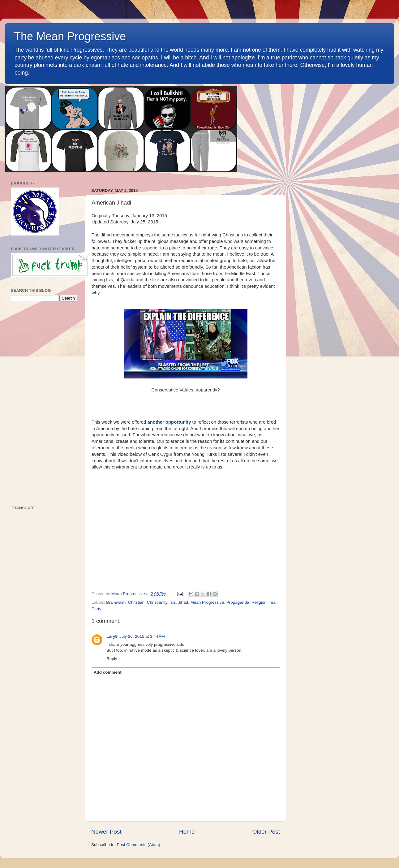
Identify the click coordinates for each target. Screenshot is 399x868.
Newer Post (106, 832)
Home (187, 832)
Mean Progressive (207, 602)
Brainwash (116, 602)
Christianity (157, 602)
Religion (259, 602)
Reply (112, 659)
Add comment (108, 672)
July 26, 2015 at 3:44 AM (142, 636)
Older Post (266, 832)
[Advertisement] (44, 404)
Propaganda (238, 602)
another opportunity (169, 422)
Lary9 (112, 636)
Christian (136, 602)
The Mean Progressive (70, 36)
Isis (173, 602)
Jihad (183, 602)
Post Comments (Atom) (139, 845)
